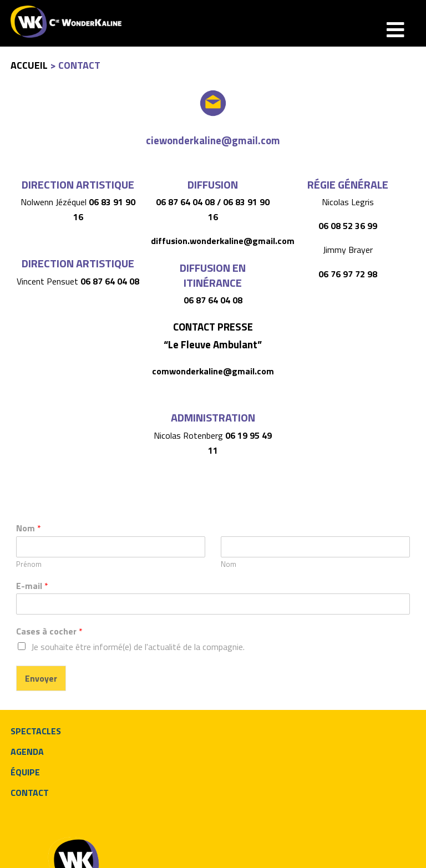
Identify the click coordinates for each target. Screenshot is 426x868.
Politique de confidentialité (164, 852)
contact (30, 793)
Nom (29, 528)
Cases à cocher (49, 631)
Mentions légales (87, 852)
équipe (25, 772)
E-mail (32, 586)
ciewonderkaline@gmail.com (213, 140)
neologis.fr (35, 852)
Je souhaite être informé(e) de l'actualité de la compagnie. (138, 647)
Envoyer (41, 678)
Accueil (29, 65)
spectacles (36, 731)
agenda (27, 752)
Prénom (29, 564)
